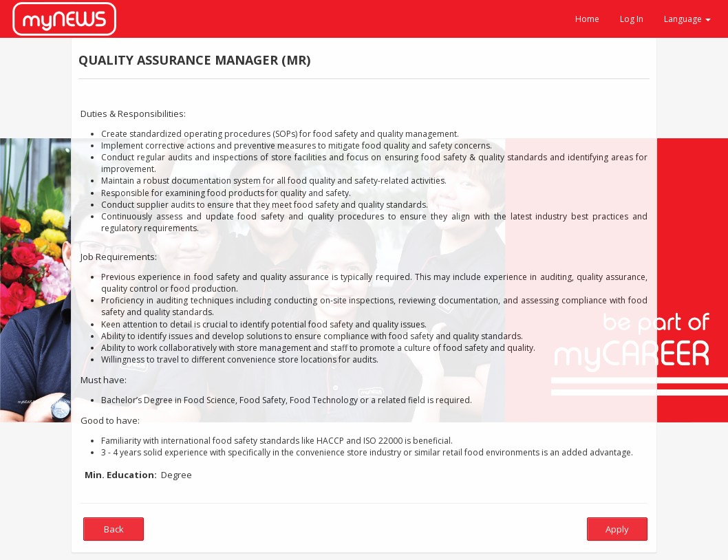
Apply (617, 529)
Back (114, 529)
